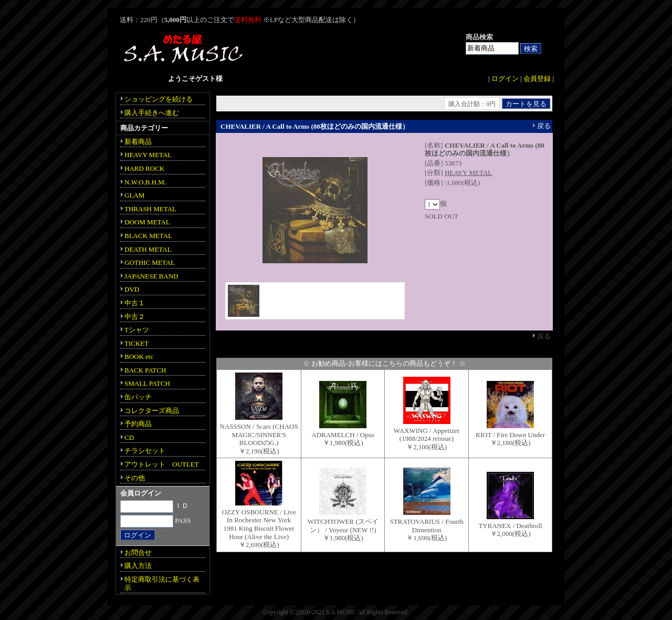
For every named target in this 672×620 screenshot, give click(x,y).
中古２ (135, 317)
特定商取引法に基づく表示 (162, 583)
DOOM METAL (147, 222)
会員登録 (537, 79)
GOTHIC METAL (150, 262)
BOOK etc (139, 357)
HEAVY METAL (468, 173)
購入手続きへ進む (152, 113)
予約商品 (138, 424)
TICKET (136, 343)
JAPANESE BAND (151, 276)
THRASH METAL (150, 209)
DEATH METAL (148, 249)
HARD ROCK (144, 168)
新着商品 (138, 142)
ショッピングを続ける (159, 99)
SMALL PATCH (147, 383)
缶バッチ (138, 397)
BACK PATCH (145, 370)
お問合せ (138, 552)
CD (129, 437)
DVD (132, 289)
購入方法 (138, 566)
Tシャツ (137, 330)
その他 (135, 478)
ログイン (505, 79)
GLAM (134, 195)
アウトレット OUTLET (162, 464)
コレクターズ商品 (152, 411)
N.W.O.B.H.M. (145, 182)
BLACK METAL (148, 236)
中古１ (135, 303)
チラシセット (145, 451)
